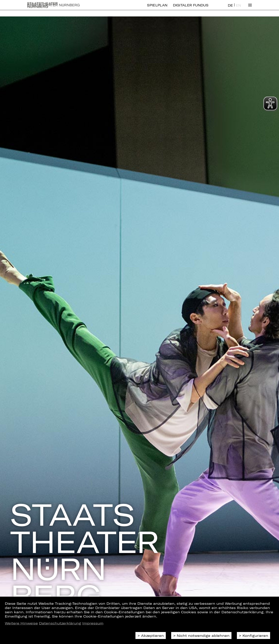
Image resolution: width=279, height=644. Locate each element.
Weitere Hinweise (21, 623)
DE (230, 8)
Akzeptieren (152, 635)
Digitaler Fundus (191, 8)
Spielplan (157, 8)
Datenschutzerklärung (60, 623)
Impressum (93, 623)
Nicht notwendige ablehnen (203, 635)
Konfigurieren (255, 635)
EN (238, 8)
